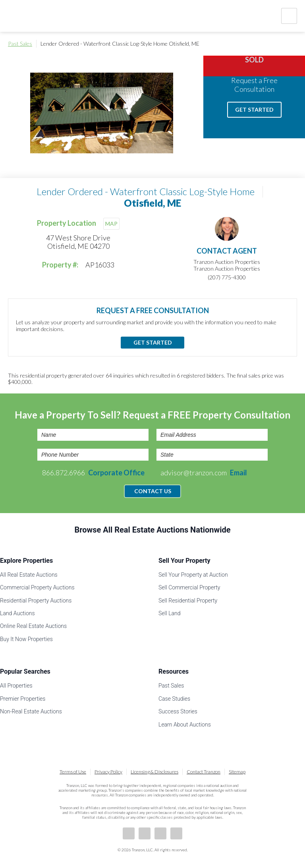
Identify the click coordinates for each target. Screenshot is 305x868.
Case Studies (174, 699)
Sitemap (237, 772)
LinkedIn (145, 833)
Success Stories (178, 711)
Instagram (176, 833)
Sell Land (170, 613)
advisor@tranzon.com (204, 473)
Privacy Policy (108, 772)
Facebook (129, 833)
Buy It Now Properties (26, 639)
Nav (289, 16)
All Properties (16, 686)
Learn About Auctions (185, 725)
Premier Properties (23, 699)
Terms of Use (73, 772)
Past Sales (20, 44)
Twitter (160, 833)
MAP (111, 224)
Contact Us (153, 491)
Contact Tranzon (204, 772)
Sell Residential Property (188, 601)
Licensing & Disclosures (154, 772)
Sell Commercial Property (189, 587)
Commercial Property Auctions (37, 587)
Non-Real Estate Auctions (31, 711)
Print (293, 44)
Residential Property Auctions (36, 601)
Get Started (254, 109)
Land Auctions (17, 613)
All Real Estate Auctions (29, 575)
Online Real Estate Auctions (33, 626)
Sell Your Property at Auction (193, 575)
